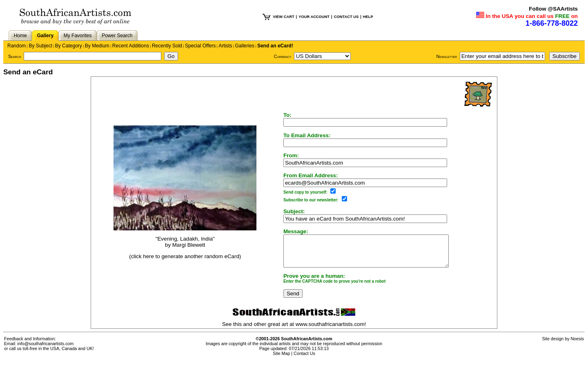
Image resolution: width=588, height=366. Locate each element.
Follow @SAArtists (553, 9)
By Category (69, 46)
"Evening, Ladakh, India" (180, 242)
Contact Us (304, 359)
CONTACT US (346, 17)
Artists (225, 46)
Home (20, 36)
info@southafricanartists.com (46, 350)
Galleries (245, 46)
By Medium (97, 46)
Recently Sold (167, 46)
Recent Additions (131, 46)
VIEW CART (283, 17)
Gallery (45, 36)
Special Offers (200, 46)
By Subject (40, 46)
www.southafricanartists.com (330, 330)
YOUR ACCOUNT (314, 17)
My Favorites (78, 36)
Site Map (281, 359)
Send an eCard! (275, 46)
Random (17, 46)
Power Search (117, 36)
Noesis (577, 345)
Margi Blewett (184, 248)
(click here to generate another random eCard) (180, 260)
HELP (368, 17)
